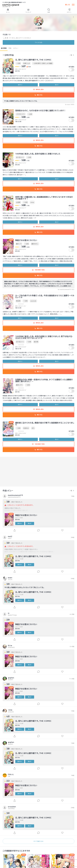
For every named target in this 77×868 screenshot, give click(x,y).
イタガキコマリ (21, 114)
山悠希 (18, 202)
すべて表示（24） (38, 841)
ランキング (28, 11)
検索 (49, 11)
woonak (33, 301)
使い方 (67, 5)
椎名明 (18, 301)
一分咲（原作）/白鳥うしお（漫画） (43, 63)
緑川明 (36, 342)
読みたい (20, 85)
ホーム (8, 11)
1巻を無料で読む (38, 270)
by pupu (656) (70, 105)
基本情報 (4, 48)
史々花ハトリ (20, 157)
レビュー (16, 48)
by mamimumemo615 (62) (66, 289)
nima (32, 202)
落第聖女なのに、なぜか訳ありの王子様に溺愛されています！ (41, 111)
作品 (10, 48)
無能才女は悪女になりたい (26, 240)
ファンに (38, 42)
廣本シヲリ (19, 385)
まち (33, 428)
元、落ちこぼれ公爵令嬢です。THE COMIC (33, 60)
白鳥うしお (27, 63)
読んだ (57, 85)
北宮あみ (26, 428)
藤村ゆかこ (35, 244)
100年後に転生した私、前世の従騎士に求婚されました (38, 154)
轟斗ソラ (19, 244)
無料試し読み (38, 89)
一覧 (71, 55)
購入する (38, 95)
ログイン (69, 11)
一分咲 (18, 63)
